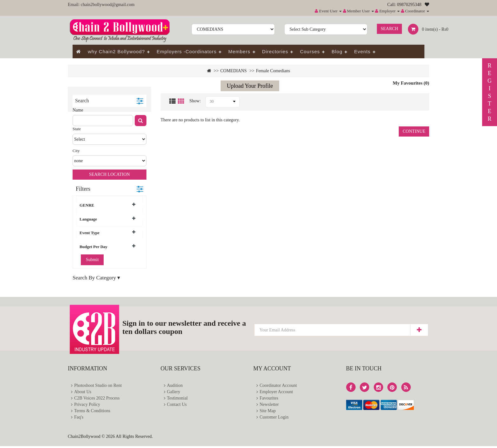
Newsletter (269, 406)
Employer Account (276, 392)
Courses (310, 51)
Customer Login (274, 419)
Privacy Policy (87, 406)
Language (107, 219)
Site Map (268, 412)
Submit (92, 260)
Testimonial (177, 399)
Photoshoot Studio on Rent (98, 386)
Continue (414, 131)
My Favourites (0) (411, 83)
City (76, 151)
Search (389, 29)
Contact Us (177, 406)
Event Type (107, 233)
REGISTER (490, 92)
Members (239, 51)
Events (362, 51)
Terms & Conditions (92, 412)
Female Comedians (273, 71)
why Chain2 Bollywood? (116, 51)
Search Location (110, 174)
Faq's (79, 419)
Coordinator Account (278, 386)
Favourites (269, 399)
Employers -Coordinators (187, 51)
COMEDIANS (233, 71)
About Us (83, 392)
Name (78, 110)
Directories (275, 51)
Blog (337, 51)
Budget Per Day (107, 246)
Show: (195, 101)
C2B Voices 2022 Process (97, 399)
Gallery (174, 392)
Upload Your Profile (250, 86)
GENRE (107, 205)
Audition (175, 386)
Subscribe (419, 330)
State (77, 129)
